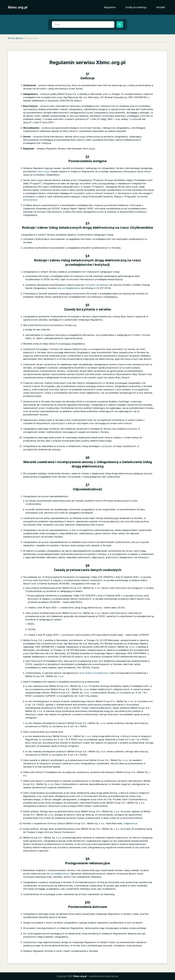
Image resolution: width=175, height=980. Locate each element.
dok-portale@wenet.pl (69, 288)
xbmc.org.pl (43, 171)
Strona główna (15, 38)
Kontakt (161, 7)
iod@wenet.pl (130, 823)
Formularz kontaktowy (97, 285)
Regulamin (110, 7)
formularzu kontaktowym (95, 673)
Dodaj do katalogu (136, 7)
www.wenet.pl (30, 200)
